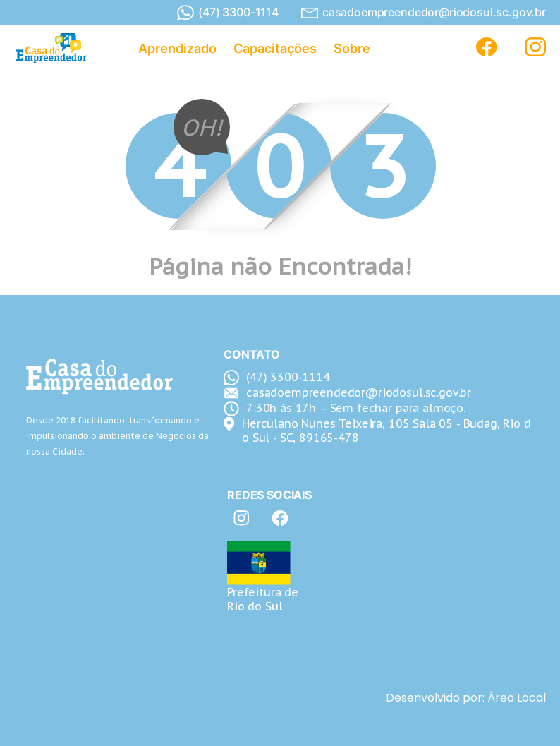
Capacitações (275, 48)
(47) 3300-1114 (228, 13)
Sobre (352, 48)
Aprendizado (177, 48)
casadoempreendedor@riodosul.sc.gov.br (424, 12)
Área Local (517, 698)
